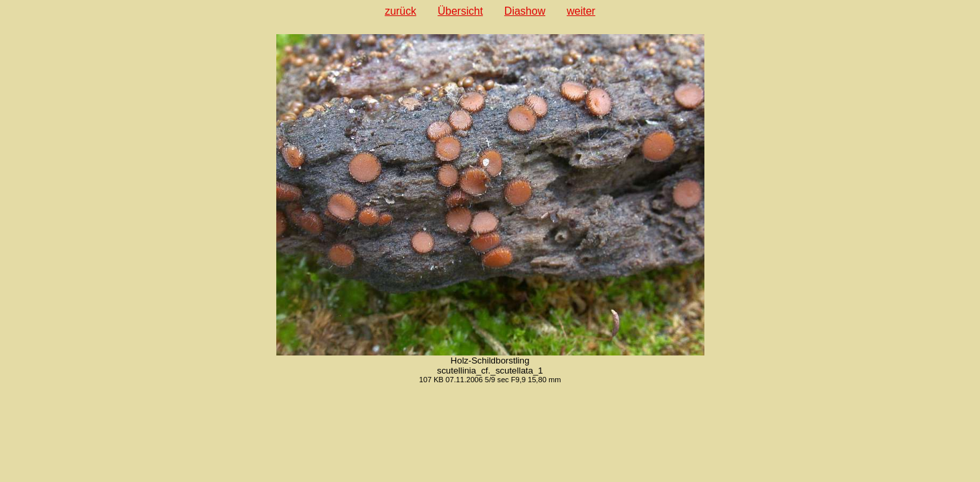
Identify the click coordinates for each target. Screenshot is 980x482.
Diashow (525, 11)
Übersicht (460, 11)
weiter (581, 11)
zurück (400, 11)
